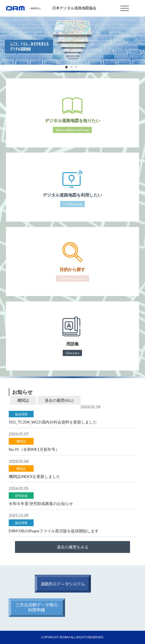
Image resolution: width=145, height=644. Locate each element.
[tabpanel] (72, 39)
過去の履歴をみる (73, 547)
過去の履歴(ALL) (59, 400)
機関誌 (23, 400)
